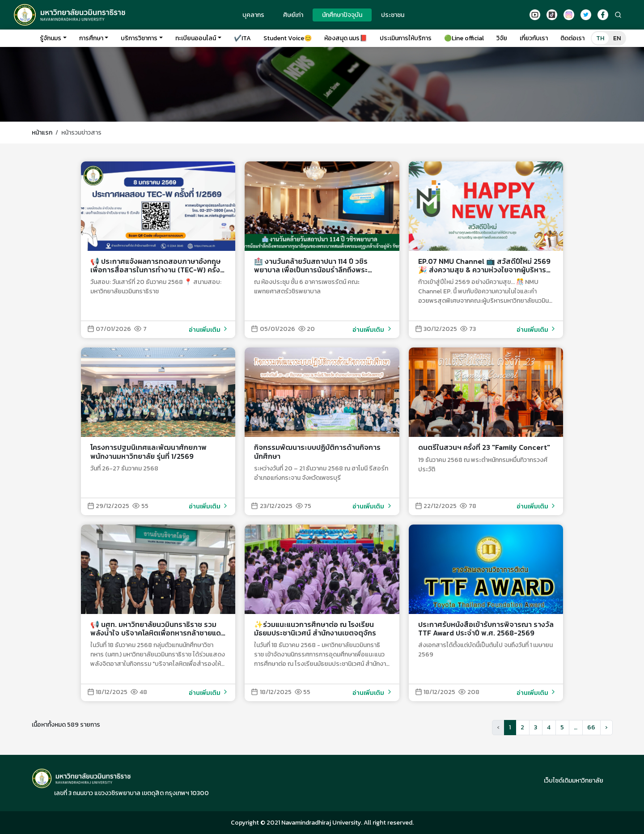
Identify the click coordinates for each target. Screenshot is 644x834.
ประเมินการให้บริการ (406, 38)
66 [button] (591, 727)
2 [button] (522, 727)
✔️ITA (242, 38)
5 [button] (562, 727)
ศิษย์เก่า (293, 15)
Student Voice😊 (288, 38)
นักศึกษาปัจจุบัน (342, 15)
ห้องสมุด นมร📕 (346, 38)
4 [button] (549, 727)
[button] (606, 728)
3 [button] (536, 727)
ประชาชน (393, 15)
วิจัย (502, 38)
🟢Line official (464, 38)
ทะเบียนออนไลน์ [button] (196, 38)
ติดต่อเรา (572, 38)
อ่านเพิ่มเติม (209, 330)
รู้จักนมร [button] (51, 38)
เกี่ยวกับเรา (534, 38)
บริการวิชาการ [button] (139, 38)
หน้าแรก (42, 133)
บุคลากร (253, 15)
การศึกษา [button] (91, 38)
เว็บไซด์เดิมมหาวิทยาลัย (574, 781)
